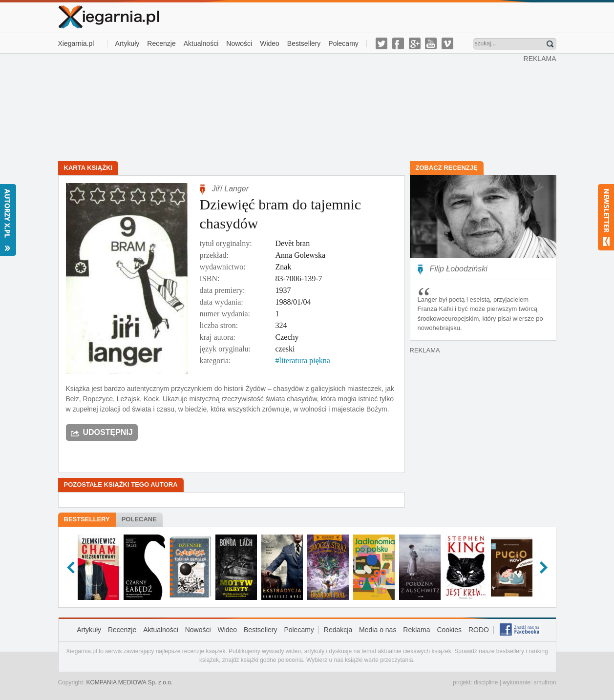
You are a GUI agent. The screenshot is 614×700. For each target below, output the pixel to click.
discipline (486, 682)
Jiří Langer (231, 189)
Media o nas (378, 630)
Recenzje (161, 43)
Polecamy (343, 43)
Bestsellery (304, 43)
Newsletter (606, 217)
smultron (545, 682)
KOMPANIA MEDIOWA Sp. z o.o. (130, 682)
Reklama (416, 630)
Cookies (449, 630)
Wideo (270, 43)
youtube (431, 43)
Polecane (139, 519)
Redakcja (338, 630)
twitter (381, 43)
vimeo (447, 43)
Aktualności (201, 43)
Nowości (239, 43)
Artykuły (127, 43)
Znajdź (550, 44)
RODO (479, 630)
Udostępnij (108, 432)
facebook (398, 43)
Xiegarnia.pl (76, 43)
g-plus (415, 43)
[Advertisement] (291, 106)
